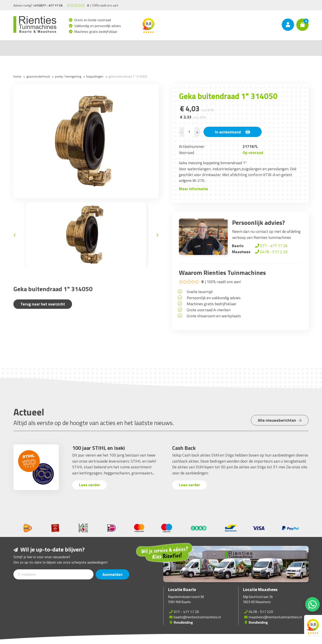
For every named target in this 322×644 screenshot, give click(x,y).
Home (17, 76)
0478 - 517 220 (261, 612)
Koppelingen (95, 76)
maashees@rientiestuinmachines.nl (275, 617)
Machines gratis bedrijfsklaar (96, 32)
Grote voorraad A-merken (209, 310)
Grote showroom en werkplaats (214, 316)
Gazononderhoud (38, 76)
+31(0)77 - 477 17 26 (48, 5)
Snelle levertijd (200, 292)
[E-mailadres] (53, 574)
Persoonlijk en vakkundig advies (214, 298)
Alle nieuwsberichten (280, 420)
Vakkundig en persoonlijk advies (98, 26)
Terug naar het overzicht (43, 304)
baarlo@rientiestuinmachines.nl (197, 617)
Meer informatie (193, 189)
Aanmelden (112, 574)
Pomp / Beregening (68, 76)
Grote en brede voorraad (93, 20)
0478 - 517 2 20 (271, 252)
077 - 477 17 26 (271, 246)
